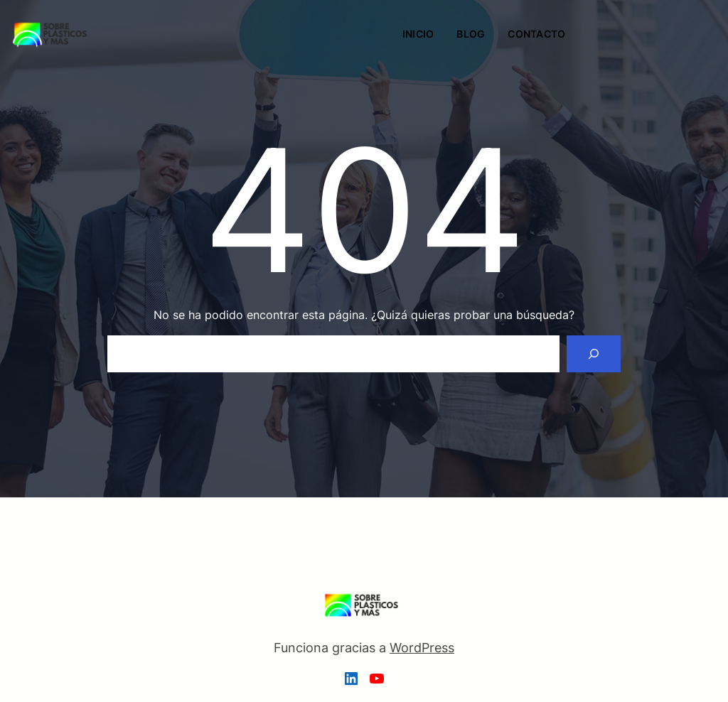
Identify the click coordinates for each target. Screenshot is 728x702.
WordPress (422, 648)
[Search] (594, 354)
